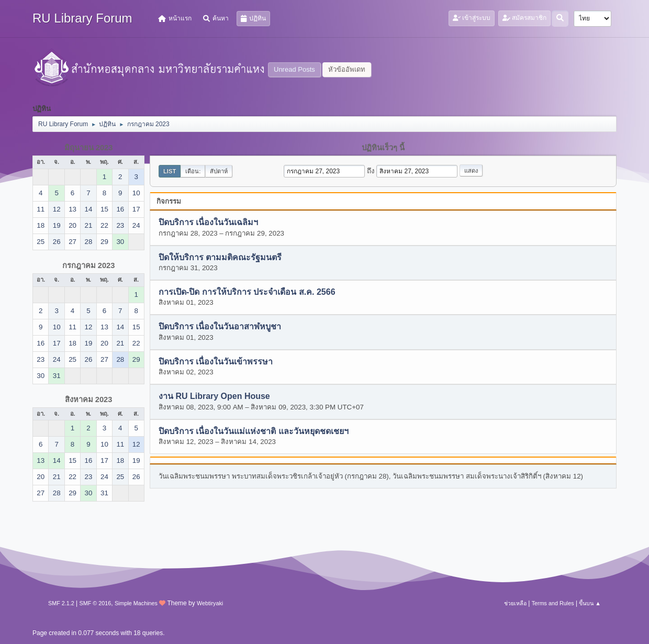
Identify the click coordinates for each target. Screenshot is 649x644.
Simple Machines (136, 603)
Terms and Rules (553, 603)
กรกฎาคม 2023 (89, 265)
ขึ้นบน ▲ (590, 603)
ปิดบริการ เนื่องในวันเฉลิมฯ (208, 223)
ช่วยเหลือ (515, 603)
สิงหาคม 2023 (89, 399)
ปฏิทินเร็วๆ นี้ (383, 148)
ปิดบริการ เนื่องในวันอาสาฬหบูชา (220, 327)
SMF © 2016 (96, 603)
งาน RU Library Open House (214, 397)
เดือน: (193, 171)
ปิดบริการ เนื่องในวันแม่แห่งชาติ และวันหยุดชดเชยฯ (254, 431)
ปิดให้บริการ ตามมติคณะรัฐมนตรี (220, 257)
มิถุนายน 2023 (89, 148)
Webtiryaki (210, 603)
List (170, 171)
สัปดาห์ (219, 171)
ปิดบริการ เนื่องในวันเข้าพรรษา (216, 362)
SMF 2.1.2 (61, 603)
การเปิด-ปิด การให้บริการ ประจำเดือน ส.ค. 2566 (247, 292)
